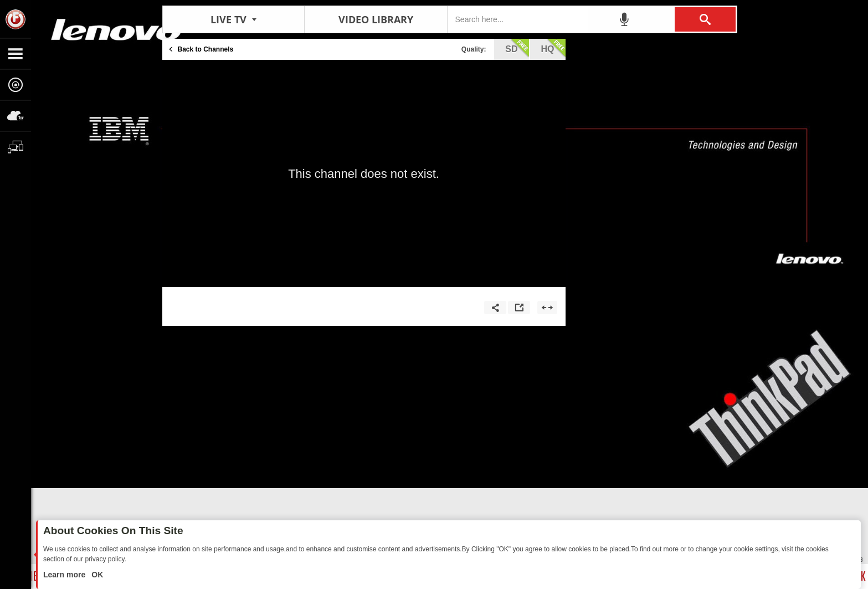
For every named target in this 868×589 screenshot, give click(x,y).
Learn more (65, 575)
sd (517, 48)
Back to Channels (206, 49)
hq (553, 48)
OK (96, 575)
